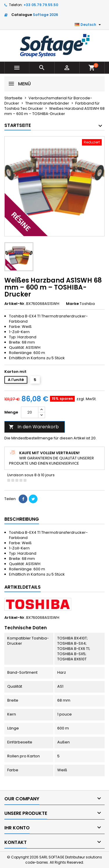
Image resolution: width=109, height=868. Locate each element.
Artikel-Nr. (15, 304)
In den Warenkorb (34, 427)
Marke (72, 304)
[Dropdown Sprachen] (89, 25)
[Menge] (30, 412)
